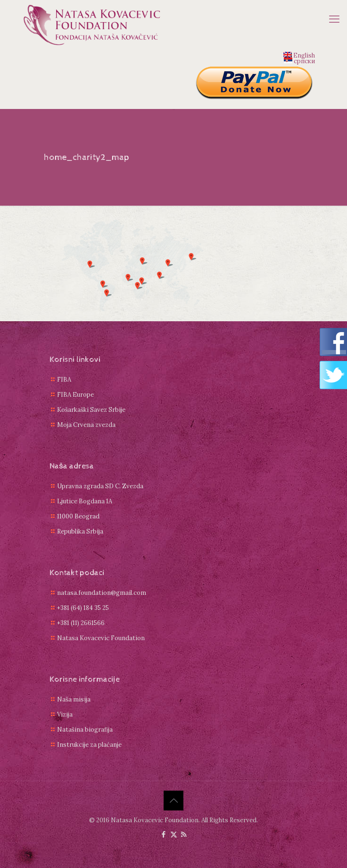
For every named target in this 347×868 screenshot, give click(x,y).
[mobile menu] (334, 19)
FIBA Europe (75, 395)
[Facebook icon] (164, 834)
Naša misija (74, 699)
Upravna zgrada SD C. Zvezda (100, 486)
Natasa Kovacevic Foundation (101, 638)
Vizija (65, 714)
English (299, 55)
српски (299, 60)
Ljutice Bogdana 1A (85, 501)
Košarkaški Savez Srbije (91, 410)
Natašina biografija (85, 730)
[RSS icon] (184, 834)
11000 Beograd (78, 516)
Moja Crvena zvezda (86, 425)
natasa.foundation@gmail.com (102, 593)
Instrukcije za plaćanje (89, 745)
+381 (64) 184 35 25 (83, 608)
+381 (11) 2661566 (81, 623)
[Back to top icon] (173, 801)
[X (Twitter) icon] (174, 834)
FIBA (64, 380)
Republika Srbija (80, 531)
